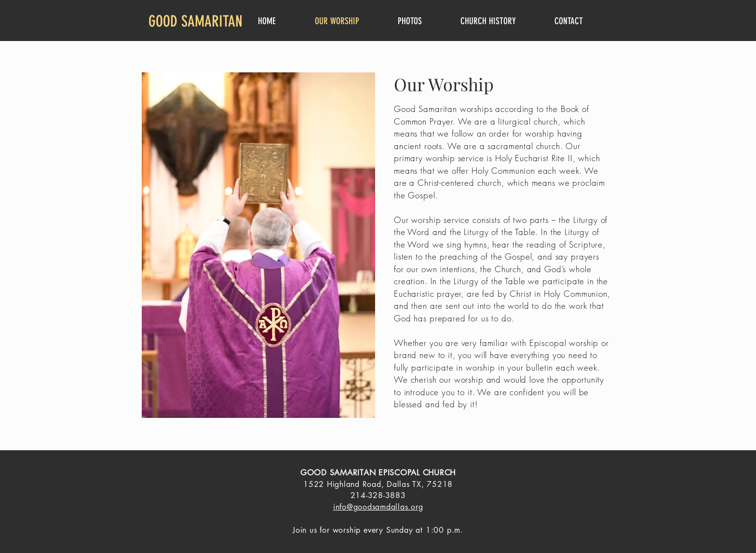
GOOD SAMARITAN (196, 21)
